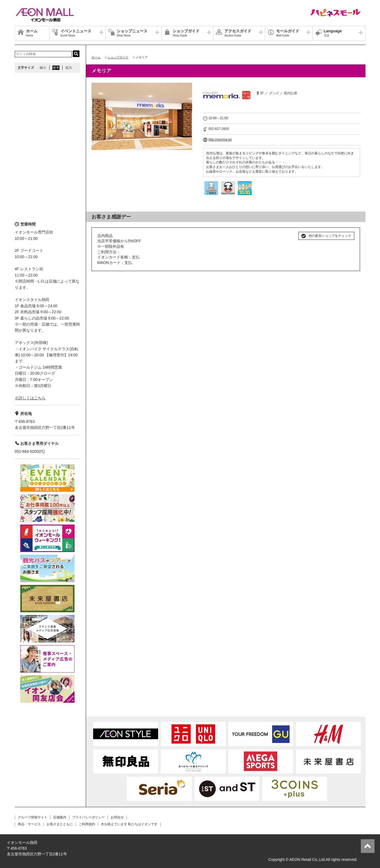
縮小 (43, 68)
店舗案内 (60, 817)
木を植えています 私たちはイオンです (129, 824)
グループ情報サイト (33, 817)
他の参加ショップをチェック (330, 236)
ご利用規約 (87, 824)
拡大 (69, 68)
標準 (56, 68)
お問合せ (117, 817)
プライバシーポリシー (88, 817)
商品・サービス (29, 824)
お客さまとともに (60, 824)
